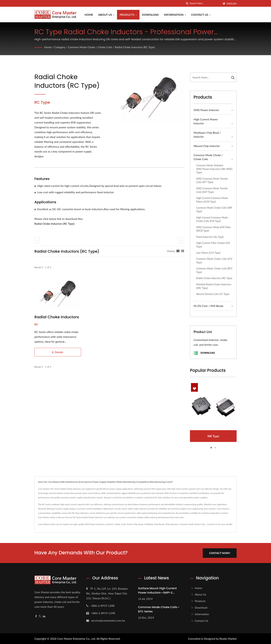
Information (175, 15)
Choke (117, 524)
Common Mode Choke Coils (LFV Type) (214, 261)
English (232, 4)
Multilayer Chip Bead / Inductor (207, 135)
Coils (124, 524)
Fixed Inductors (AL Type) (210, 237)
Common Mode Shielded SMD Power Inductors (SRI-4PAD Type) (214, 169)
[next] (181, 240)
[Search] (205, 3)
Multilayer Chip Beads (154, 524)
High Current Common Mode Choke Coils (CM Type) (212, 219)
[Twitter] (40, 616)
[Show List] (183, 251)
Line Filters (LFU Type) (208, 253)
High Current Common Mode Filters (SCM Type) (212, 200)
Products (128, 15)
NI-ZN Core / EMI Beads (209, 306)
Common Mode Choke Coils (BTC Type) (214, 270)
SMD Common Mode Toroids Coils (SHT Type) (212, 190)
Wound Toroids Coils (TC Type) (213, 294)
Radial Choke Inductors (57, 317)
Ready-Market (228, 638)
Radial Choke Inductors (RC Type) (135, 47)
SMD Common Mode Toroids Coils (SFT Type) (212, 180)
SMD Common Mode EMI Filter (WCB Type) (213, 229)
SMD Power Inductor (206, 110)
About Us (106, 15)
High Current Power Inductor (206, 121)
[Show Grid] (178, 251)
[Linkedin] (44, 616)
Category (60, 47)
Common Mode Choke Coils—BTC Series (159, 609)
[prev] (37, 240)
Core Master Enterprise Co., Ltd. (77, 638)
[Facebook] (36, 616)
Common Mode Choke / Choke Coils (90, 47)
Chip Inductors (172, 524)
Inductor (110, 524)
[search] (187, 3)
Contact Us (201, 15)
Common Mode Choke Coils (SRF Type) (214, 209)
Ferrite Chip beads (135, 524)
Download (150, 15)
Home (89, 15)
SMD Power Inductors (95, 524)
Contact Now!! (220, 553)
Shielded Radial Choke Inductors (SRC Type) (214, 286)
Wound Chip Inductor (207, 146)
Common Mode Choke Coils (192, 524)
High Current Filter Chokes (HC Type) (213, 245)
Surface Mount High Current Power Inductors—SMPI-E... (157, 590)
